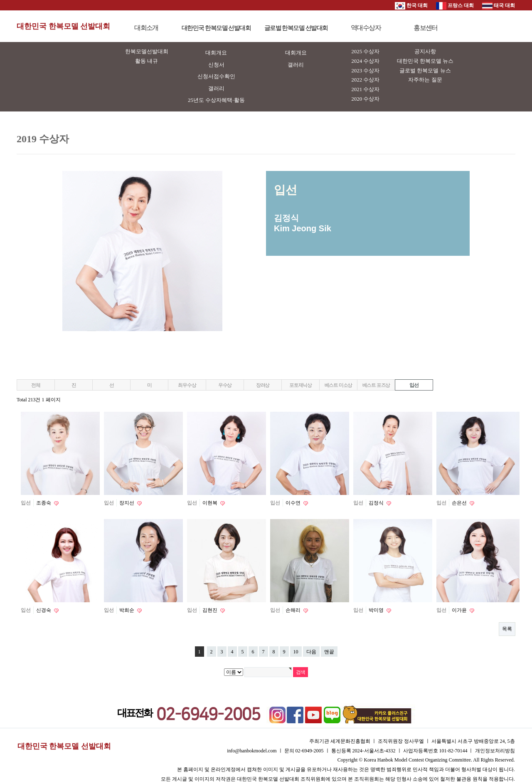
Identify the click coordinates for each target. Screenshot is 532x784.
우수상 (225, 385)
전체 (36, 385)
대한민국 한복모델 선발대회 (63, 26)
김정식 (377, 503)
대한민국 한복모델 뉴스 (425, 61)
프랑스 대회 (455, 5)
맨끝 (329, 652)
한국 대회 (411, 5)
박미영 (377, 610)
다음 (311, 652)
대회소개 (146, 28)
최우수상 (187, 385)
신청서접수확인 (216, 76)
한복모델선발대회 (147, 51)
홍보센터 (426, 28)
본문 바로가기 (0, 0)
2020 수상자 (365, 99)
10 (296, 652)
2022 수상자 (365, 80)
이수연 (294, 503)
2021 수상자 (365, 89)
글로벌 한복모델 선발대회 (296, 28)
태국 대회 (499, 5)
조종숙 (44, 503)
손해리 (294, 610)
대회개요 (216, 53)
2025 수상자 (365, 51)
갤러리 (216, 88)
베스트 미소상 (339, 385)
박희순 (127, 610)
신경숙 (44, 610)
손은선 (460, 503)
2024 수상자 (365, 61)
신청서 (216, 65)
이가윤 (460, 610)
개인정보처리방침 (495, 751)
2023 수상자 (365, 70)
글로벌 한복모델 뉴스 (425, 70)
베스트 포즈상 (376, 385)
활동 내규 (147, 61)
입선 (414, 385)
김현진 (211, 610)
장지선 (127, 503)
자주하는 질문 (425, 80)
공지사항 (425, 51)
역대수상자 (366, 28)
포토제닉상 (300, 385)
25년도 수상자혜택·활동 (216, 100)
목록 (507, 629)
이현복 (211, 503)
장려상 (263, 385)
